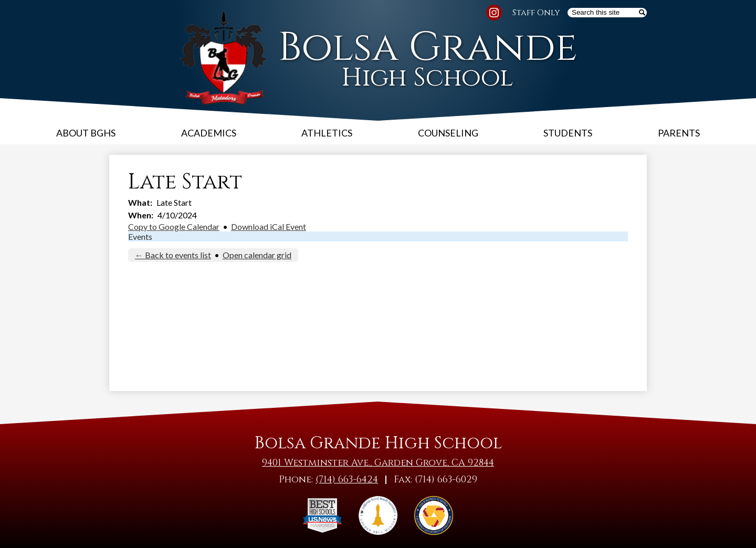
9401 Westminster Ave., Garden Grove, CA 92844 (378, 463)
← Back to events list (173, 255)
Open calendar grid (257, 255)
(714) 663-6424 (347, 479)
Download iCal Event (269, 226)
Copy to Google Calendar (174, 226)
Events (140, 236)
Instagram (494, 14)
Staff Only (536, 13)
